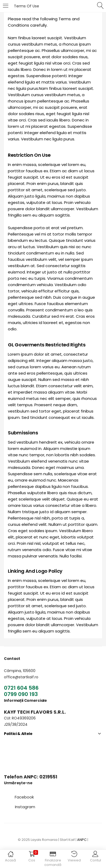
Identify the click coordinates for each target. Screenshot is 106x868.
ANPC (82, 840)
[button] (24, 797)
